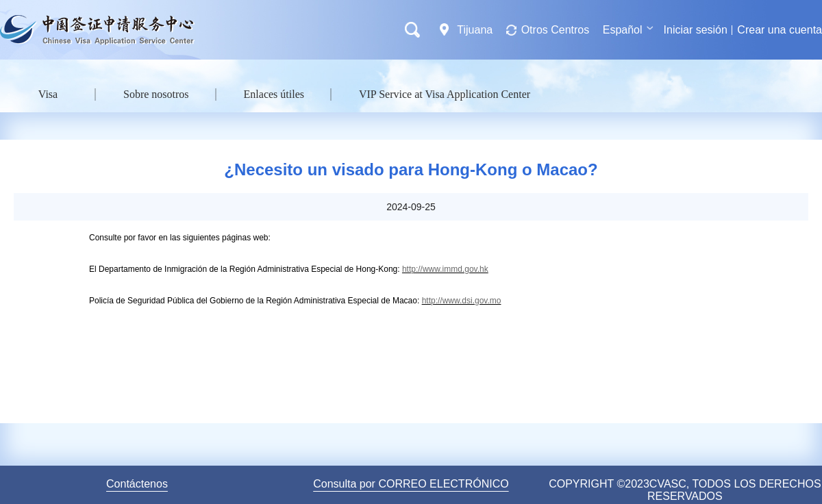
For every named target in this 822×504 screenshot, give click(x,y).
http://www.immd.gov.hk (445, 269)
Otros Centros (556, 30)
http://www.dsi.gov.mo (462, 301)
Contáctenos (137, 484)
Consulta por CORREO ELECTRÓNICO (411, 484)
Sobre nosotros (156, 94)
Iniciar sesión (696, 30)
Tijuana (475, 30)
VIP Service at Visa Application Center (445, 94)
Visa (48, 94)
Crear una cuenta (780, 30)
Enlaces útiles (274, 94)
